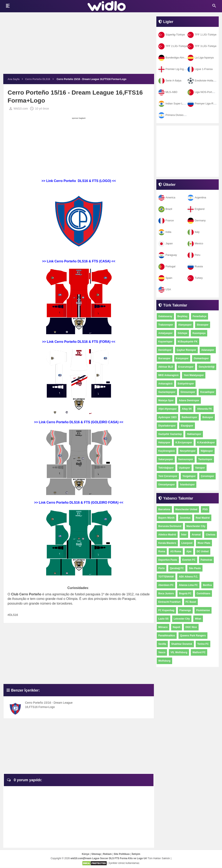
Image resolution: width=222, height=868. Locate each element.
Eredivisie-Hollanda (203, 81)
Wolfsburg (164, 661)
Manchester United (186, 509)
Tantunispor (205, 459)
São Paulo (195, 568)
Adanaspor (208, 350)
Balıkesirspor (189, 417)
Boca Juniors (166, 594)
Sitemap (96, 854)
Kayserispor (165, 342)
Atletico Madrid (167, 535)
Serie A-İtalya (170, 81)
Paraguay (168, 255)
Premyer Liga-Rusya (203, 103)
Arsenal (196, 535)
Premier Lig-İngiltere (174, 69)
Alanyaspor (185, 325)
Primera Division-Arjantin (177, 115)
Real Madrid (203, 518)
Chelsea (211, 535)
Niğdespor (207, 451)
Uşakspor (185, 468)
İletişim (136, 854)
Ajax (189, 551)
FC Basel (191, 602)
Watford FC (199, 652)
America (167, 197)
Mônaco (163, 627)
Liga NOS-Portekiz (202, 92)
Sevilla (162, 644)
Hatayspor (164, 443)
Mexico (195, 243)
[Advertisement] (79, 45)
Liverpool (187, 543)
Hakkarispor (194, 434)
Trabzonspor (166, 325)
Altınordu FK (204, 409)
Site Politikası (122, 854)
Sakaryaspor (166, 459)
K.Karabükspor (206, 443)
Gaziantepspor (167, 392)
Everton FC (189, 560)
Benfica (207, 585)
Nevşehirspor (188, 451)
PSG (205, 509)
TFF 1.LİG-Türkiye (202, 35)
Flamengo (185, 610)
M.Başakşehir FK (188, 342)
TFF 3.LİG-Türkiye (202, 46)
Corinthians (203, 594)
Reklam (107, 854)
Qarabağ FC (177, 568)
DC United (203, 551)
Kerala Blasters (167, 543)
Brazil (165, 209)
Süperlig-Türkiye (172, 35)
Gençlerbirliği (207, 367)
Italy (194, 232)
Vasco (162, 652)
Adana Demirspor (189, 400)
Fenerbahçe (200, 316)
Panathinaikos (167, 636)
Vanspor (200, 468)
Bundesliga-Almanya (174, 58)
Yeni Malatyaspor (194, 375)
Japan (166, 243)
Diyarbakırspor (167, 426)
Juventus (185, 518)
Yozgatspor (189, 476)
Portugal (167, 266)
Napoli (177, 627)
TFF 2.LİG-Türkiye (173, 46)
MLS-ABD (168, 92)
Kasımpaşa (199, 333)
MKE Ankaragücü (169, 375)
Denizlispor (165, 350)
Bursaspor (165, 358)
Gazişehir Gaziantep (170, 434)
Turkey (195, 278)
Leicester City (182, 619)
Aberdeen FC (166, 585)
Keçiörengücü (167, 451)
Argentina (197, 197)
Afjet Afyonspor (168, 409)
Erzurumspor (186, 367)
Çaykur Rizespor (186, 350)
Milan (198, 619)
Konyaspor (182, 358)
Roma (162, 551)
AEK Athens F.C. (189, 577)
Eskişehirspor (186, 384)
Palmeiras (207, 560)
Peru (194, 255)
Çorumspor (208, 476)
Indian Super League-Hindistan (180, 103)
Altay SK (187, 409)
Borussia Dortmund (170, 526)
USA (165, 289)
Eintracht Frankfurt (169, 602)
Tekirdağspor (166, 468)
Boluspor (208, 417)
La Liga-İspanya (201, 58)
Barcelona (164, 509)
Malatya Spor (166, 400)
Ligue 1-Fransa (200, 69)
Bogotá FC (185, 594)
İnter (184, 535)
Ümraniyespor (167, 485)
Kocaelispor (207, 392)
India (165, 232)
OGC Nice (191, 627)
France (166, 220)
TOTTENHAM (166, 577)
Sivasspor (203, 325)
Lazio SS (164, 619)
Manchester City (196, 526)
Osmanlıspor (201, 358)
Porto (162, 568)
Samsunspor (186, 459)
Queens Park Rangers (193, 636)
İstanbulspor (187, 485)
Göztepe (183, 333)
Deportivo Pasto (168, 560)
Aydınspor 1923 (168, 417)
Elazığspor (187, 426)
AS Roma (176, 551)
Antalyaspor (165, 333)
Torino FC (203, 644)
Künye (86, 854)
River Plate (204, 543)
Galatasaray (165, 316)
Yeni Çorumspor (168, 476)
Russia (195, 266)
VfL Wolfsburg (179, 652)
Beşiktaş (183, 316)
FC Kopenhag (166, 610)
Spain (165, 278)
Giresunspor (188, 392)
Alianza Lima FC (188, 585)
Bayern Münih (166, 518)
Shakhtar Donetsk (182, 644)
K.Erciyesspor (184, 443)
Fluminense (203, 610)
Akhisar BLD (166, 367)
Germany (197, 220)
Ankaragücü (165, 384)
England (196, 209)
